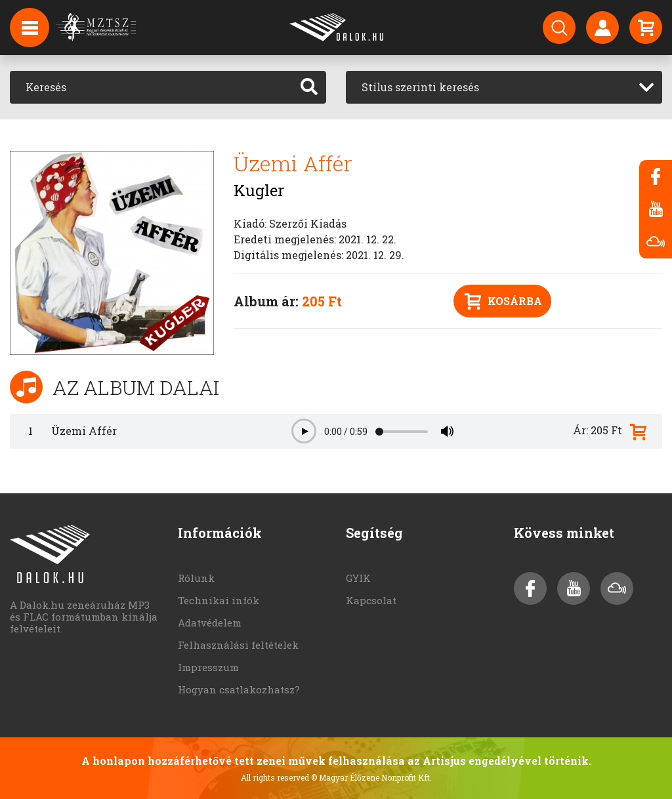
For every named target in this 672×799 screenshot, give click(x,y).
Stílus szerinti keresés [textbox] (420, 87)
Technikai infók (219, 600)
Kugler (259, 190)
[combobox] (504, 87)
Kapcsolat (371, 600)
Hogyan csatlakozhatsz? (239, 689)
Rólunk (196, 578)
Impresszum (208, 667)
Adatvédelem (210, 623)
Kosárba (503, 301)
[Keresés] (151, 87)
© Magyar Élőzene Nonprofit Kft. (371, 777)
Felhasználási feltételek (238, 645)
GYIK (358, 578)
